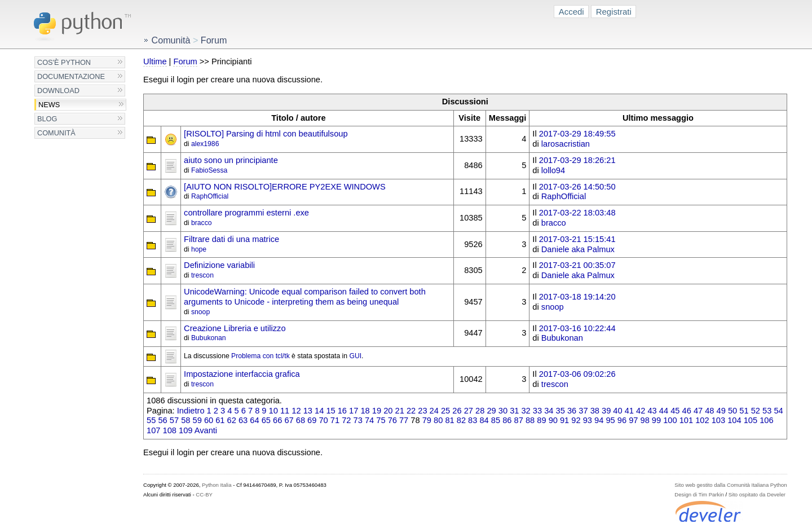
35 (561, 411)
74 (369, 420)
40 (617, 411)
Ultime (155, 61)
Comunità (56, 133)
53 (767, 411)
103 (718, 420)
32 (526, 411)
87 (519, 420)
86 (507, 420)
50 (732, 411)
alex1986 (205, 144)
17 (354, 411)
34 (549, 411)
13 (308, 411)
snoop (200, 312)
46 (687, 411)
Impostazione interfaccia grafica (242, 374)
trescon (202, 275)
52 (756, 411)
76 (392, 420)
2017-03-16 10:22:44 (577, 328)
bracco (202, 223)
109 (186, 430)
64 (254, 420)
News (49, 105)
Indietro (191, 411)
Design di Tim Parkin (699, 494)
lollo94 (553, 170)
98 (645, 420)
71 (335, 420)
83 (473, 420)
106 (766, 420)
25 (445, 411)
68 (301, 420)
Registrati (614, 12)
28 (480, 411)
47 (698, 411)
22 (411, 411)
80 (438, 420)
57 (174, 420)
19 (377, 411)
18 (365, 411)
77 (404, 420)
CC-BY (204, 494)
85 (496, 420)
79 (427, 420)
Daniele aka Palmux (578, 249)
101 (686, 420)
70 (323, 420)
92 (576, 420)
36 (572, 411)
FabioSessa (209, 170)
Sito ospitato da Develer (757, 494)
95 (610, 420)
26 (457, 411)
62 (232, 420)
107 (153, 430)
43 (652, 411)
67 (289, 420)
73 (358, 420)
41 (629, 411)
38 (595, 411)
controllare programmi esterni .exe (246, 213)
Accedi (572, 12)
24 (434, 411)
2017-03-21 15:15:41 (577, 239)
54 (778, 411)
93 (588, 420)
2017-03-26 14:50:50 (577, 187)
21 (400, 411)
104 (734, 420)
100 (670, 420)
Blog (47, 119)
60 (209, 420)
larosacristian (566, 144)
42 (641, 411)
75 (381, 420)
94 (599, 420)
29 (491, 411)
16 (342, 411)
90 (553, 420)
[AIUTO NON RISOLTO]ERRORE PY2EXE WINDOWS (285, 187)
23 (422, 411)
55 (151, 420)
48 (709, 411)
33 (537, 411)
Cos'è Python (64, 62)
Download (58, 91)
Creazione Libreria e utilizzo (235, 328)
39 (606, 411)
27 (469, 411)
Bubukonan (209, 338)
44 (664, 411)
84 (484, 420)
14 (319, 411)
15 (330, 411)
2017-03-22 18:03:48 (577, 213)
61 (220, 420)
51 (744, 411)
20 (388, 411)
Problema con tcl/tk (261, 356)
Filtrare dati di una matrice (231, 239)
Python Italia (217, 485)
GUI (355, 356)
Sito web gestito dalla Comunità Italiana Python (731, 485)
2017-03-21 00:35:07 (577, 265)
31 (514, 411)
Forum (185, 61)
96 (622, 420)
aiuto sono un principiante (231, 160)
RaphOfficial (210, 196)
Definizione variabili (219, 265)
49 (721, 411)
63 (243, 420)
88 (530, 420)
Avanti (206, 430)
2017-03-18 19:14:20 (577, 297)
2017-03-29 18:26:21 (577, 160)
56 (162, 420)
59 (197, 420)
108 (170, 430)
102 (702, 420)
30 (503, 411)
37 (583, 411)
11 (285, 411)
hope (199, 249)
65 (266, 420)
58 (186, 420)
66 (277, 420)
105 (751, 420)
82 (461, 420)
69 (312, 420)
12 (296, 411)
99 (656, 420)
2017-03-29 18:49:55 (577, 134)
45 (675, 411)
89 (541, 420)
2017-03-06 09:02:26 (577, 374)
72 (346, 420)
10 (273, 411)
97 (633, 420)
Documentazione (71, 76)
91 (564, 420)
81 (449, 420)
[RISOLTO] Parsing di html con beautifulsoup (266, 134)
